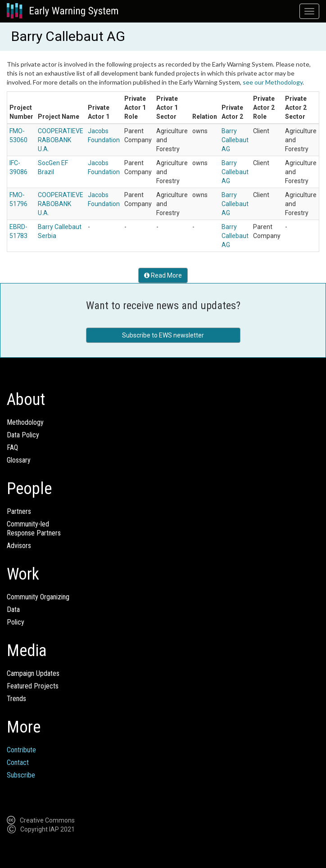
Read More (163, 275)
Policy (16, 622)
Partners (19, 511)
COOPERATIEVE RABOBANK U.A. (61, 140)
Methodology (25, 422)
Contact (18, 762)
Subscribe (21, 775)
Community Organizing (38, 597)
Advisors (19, 546)
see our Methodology (273, 82)
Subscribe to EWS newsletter (163, 335)
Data (13, 609)
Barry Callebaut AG (235, 140)
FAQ (12, 447)
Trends (16, 699)
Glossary (19, 460)
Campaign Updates (33, 673)
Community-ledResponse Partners (34, 528)
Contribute (21, 750)
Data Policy (23, 435)
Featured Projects (33, 686)
